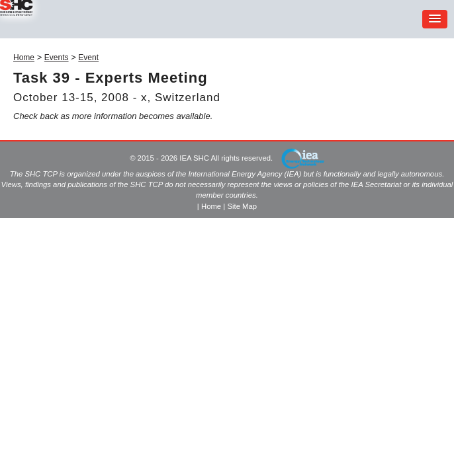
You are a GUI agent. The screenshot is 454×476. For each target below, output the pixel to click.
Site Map (242, 206)
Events (57, 58)
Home (24, 58)
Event (88, 58)
